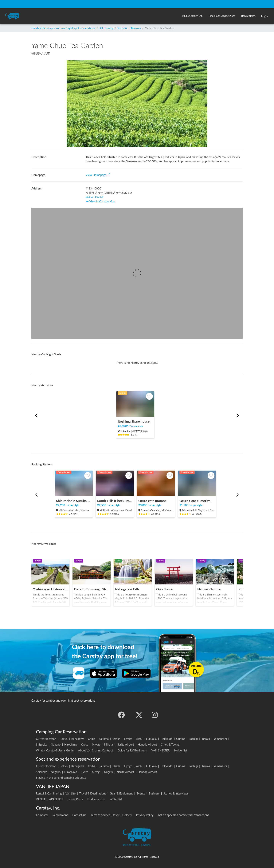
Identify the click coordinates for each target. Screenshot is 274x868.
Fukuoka (151, 739)
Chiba (92, 739)
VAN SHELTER (160, 750)
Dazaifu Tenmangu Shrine (92, 589)
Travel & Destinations (93, 793)
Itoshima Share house (134, 421)
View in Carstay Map (102, 201)
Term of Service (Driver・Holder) (111, 815)
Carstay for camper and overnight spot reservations (63, 28)
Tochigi (193, 739)
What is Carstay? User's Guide (55, 750)
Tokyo (64, 739)
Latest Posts (75, 799)
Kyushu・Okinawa (129, 28)
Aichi (139, 739)
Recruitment (60, 815)
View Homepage (98, 175)
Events (141, 793)
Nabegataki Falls (127, 589)
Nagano (56, 744)
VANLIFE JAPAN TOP (49, 799)
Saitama (104, 739)
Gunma (181, 739)
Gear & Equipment (121, 793)
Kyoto (85, 744)
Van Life (70, 793)
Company (42, 815)
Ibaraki (206, 739)
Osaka (116, 739)
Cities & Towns (170, 744)
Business (154, 793)
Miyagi (96, 744)
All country (106, 28)
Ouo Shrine (165, 589)
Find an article (96, 799)
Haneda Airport (147, 744)
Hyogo (128, 739)
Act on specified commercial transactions (184, 815)
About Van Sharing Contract (96, 750)
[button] (192, 16)
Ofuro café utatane (152, 501)
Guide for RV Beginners (132, 750)
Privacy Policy (145, 815)
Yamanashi (220, 739)
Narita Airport (125, 744)
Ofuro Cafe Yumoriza (195, 501)
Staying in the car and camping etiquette (61, 778)
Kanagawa (78, 739)
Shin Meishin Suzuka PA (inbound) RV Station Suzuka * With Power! (74, 501)
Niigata (109, 744)
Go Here (94, 197)
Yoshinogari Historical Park (50, 589)
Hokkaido (166, 739)
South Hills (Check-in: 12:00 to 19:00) (115, 501)
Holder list (181, 750)
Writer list (116, 799)
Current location (46, 739)
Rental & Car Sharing (49, 793)
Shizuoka (42, 744)
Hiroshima (71, 744)
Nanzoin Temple (209, 589)
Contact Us (79, 815)
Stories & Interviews (176, 793)
